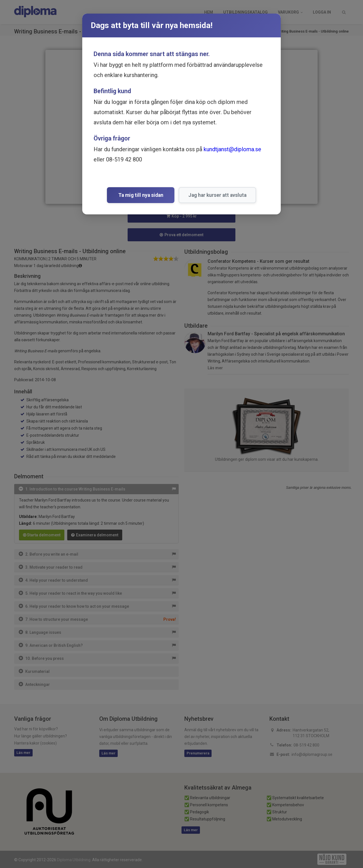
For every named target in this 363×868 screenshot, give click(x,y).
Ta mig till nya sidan (141, 195)
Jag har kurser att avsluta (215, 195)
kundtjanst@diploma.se (232, 149)
